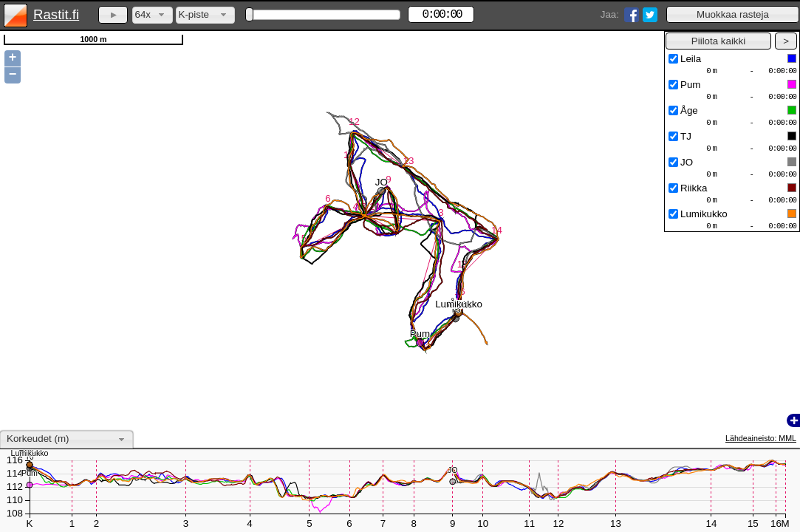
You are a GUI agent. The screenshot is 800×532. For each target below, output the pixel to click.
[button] (733, 14)
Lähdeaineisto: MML (761, 438)
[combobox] (153, 15)
